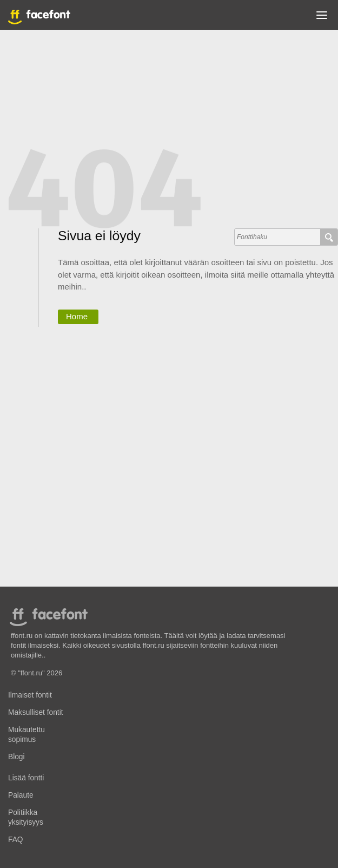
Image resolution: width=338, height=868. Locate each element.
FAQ (15, 840)
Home (77, 316)
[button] (322, 17)
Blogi (16, 757)
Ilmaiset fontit (30, 695)
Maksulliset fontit (36, 712)
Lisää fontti (26, 778)
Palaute (21, 795)
